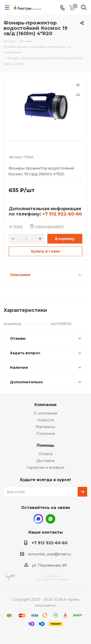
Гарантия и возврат (45, 467)
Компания (45, 405)
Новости (45, 420)
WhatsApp (50, 519)
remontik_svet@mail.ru (49, 554)
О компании (45, 413)
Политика (45, 433)
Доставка (45, 461)
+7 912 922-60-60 (62, 214)
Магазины (45, 427)
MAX (38, 519)
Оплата (45, 454)
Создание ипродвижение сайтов (53, 578)
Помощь (45, 445)
